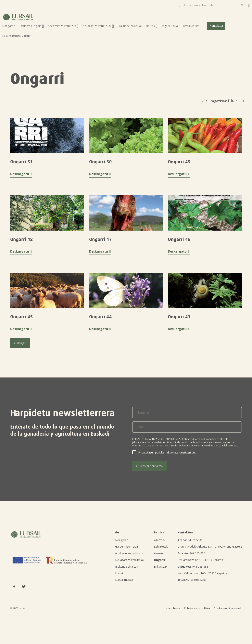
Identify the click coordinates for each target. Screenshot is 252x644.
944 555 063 (191, 553)
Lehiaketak (161, 546)
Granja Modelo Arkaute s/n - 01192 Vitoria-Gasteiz (210, 546)
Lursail (119, 573)
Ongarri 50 (101, 162)
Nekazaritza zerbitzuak (98, 26)
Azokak (159, 553)
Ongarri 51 (22, 162)
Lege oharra (172, 618)
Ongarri (159, 560)
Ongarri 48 (22, 239)
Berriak (152, 26)
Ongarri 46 (179, 239)
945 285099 (190, 540)
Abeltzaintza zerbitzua (63, 26)
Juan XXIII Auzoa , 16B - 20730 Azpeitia (202, 573)
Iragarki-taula (170, 26)
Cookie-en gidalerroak (228, 618)
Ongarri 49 (179, 162)
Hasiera (7, 36)
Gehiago (20, 343)
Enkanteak (161, 567)
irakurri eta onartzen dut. (167, 452)
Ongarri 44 (101, 317)
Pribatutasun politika (151, 452)
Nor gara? (8, 26)
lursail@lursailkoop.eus (192, 580)
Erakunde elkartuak (130, 26)
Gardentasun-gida (31, 26)
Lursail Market (191, 26)
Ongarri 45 (22, 317)
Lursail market (124, 580)
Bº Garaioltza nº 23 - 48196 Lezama (200, 560)
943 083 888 (193, 567)
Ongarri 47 (101, 239)
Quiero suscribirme (150, 466)
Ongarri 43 (179, 317)
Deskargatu (21, 174)
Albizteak (160, 540)
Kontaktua (216, 26)
